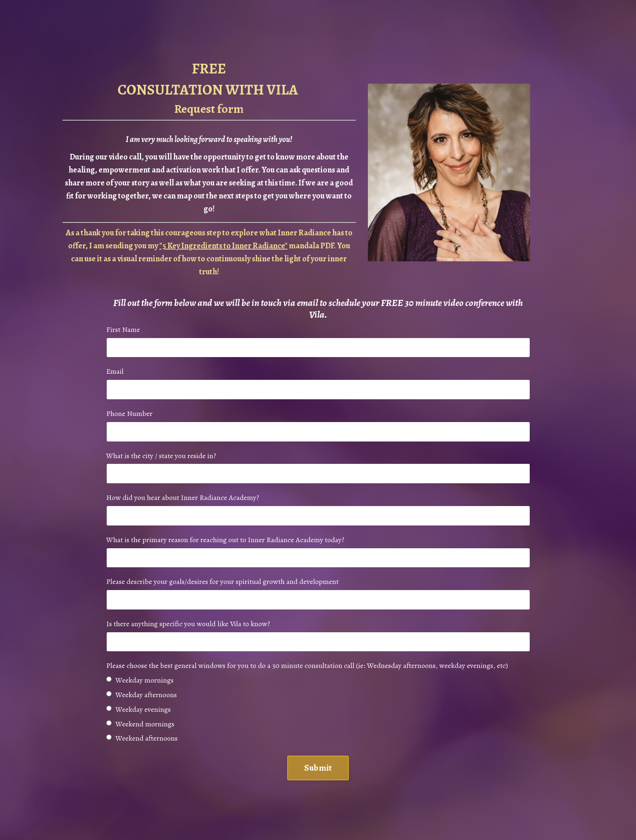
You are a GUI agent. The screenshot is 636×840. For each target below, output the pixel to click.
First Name (123, 329)
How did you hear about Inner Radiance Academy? (183, 498)
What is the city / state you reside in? (161, 455)
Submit (318, 768)
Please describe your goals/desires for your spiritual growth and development (222, 582)
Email (115, 371)
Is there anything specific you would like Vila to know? (188, 624)
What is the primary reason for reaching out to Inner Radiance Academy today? (225, 540)
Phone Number (129, 414)
